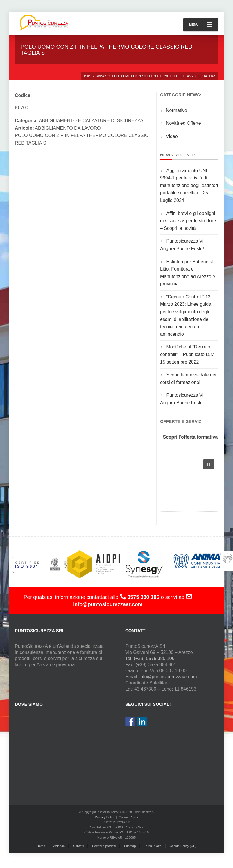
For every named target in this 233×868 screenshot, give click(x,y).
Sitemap (130, 846)
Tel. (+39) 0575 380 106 (150, 658)
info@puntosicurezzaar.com (168, 677)
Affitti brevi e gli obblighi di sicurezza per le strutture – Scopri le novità (188, 221)
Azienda (59, 846)
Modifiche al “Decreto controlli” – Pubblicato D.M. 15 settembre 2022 (188, 354)
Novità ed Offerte (183, 123)
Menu (201, 25)
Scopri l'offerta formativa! (193, 437)
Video (172, 136)
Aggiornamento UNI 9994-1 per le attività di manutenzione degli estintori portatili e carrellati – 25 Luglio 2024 (189, 185)
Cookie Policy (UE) (183, 846)
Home (87, 76)
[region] (189, 484)
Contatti (78, 846)
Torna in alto (153, 846)
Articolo (101, 76)
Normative (176, 110)
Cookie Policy (129, 817)
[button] (209, 464)
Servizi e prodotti (104, 846)
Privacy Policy (105, 817)
